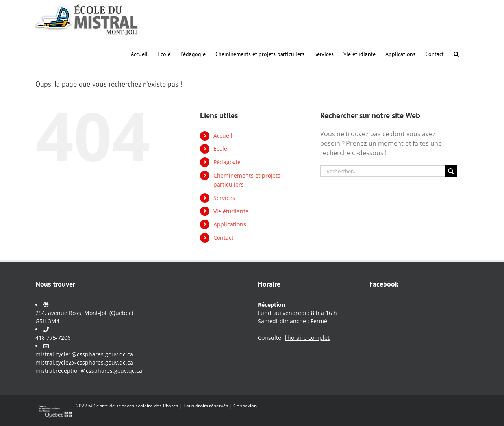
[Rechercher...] (383, 171)
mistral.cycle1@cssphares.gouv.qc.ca (84, 354)
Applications (230, 224)
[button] (456, 53)
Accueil (223, 136)
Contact (223, 238)
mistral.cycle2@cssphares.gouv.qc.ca (84, 362)
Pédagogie (227, 162)
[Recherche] (451, 171)
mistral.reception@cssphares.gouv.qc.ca (89, 371)
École (220, 149)
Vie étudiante (231, 211)
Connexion (245, 406)
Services (224, 198)
